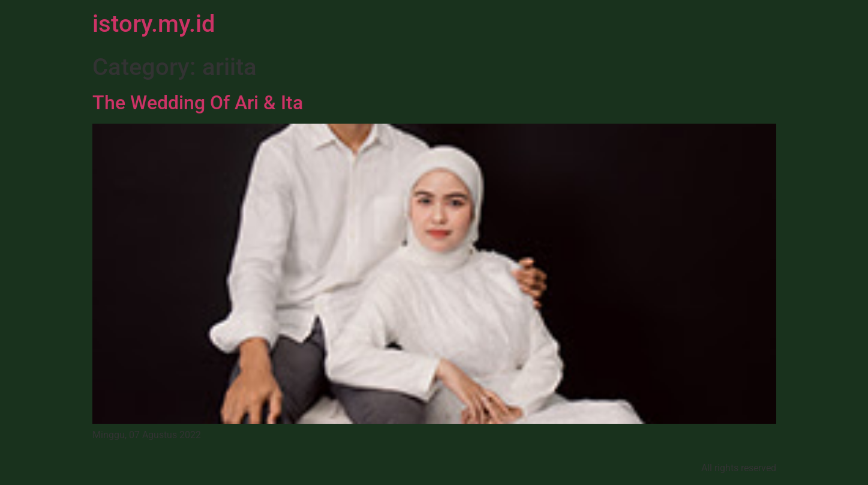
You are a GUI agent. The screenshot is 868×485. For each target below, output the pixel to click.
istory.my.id (154, 24)
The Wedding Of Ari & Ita (198, 103)
